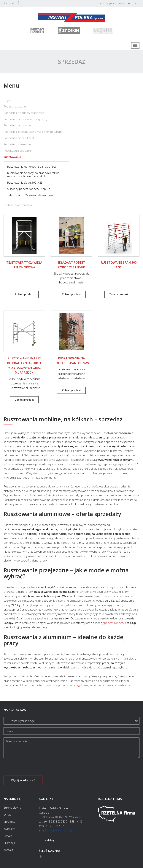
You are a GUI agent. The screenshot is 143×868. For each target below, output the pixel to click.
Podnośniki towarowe (17, 144)
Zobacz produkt (24, 294)
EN (136, 3)
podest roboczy (114, 623)
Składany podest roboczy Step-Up (29, 189)
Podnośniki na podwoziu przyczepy (26, 119)
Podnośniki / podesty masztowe (24, 113)
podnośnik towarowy (44, 685)
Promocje (10, 843)
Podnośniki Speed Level (19, 138)
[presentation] (32, 768)
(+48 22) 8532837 (56, 821)
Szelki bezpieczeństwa (18, 205)
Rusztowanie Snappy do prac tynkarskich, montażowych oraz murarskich (33, 174)
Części (7, 100)
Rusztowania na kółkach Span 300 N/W (32, 167)
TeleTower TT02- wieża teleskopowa (30, 195)
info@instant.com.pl (60, 830)
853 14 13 (76, 821)
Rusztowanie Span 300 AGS (25, 182)
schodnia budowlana (103, 685)
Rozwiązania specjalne (18, 151)
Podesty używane (15, 106)
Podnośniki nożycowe (17, 125)
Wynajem (9, 829)
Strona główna (13, 808)
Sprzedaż (9, 822)
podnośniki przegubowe (73, 685)
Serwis (8, 836)
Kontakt (8, 850)
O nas (7, 815)
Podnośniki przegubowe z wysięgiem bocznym (33, 132)
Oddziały (49, 840)
